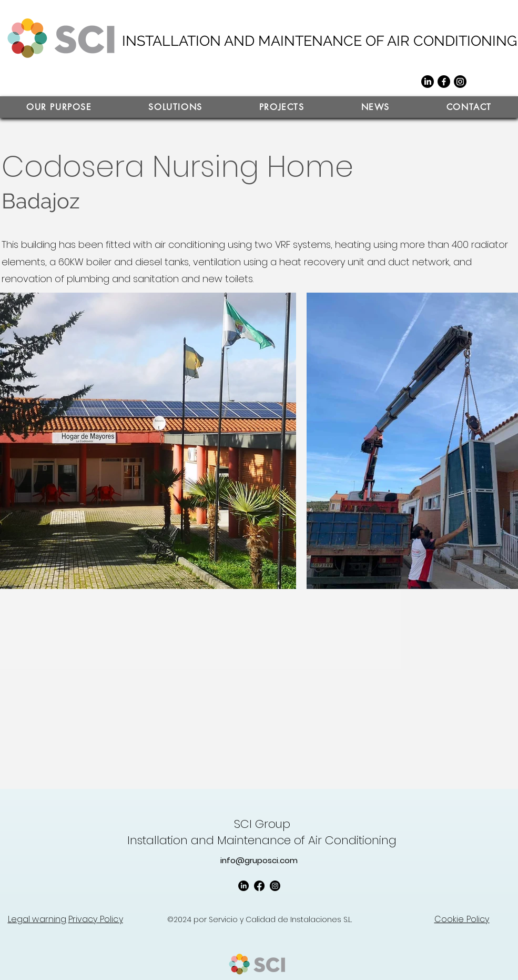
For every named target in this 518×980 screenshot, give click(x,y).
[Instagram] (460, 82)
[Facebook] (444, 82)
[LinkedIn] (428, 82)
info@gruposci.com (259, 860)
